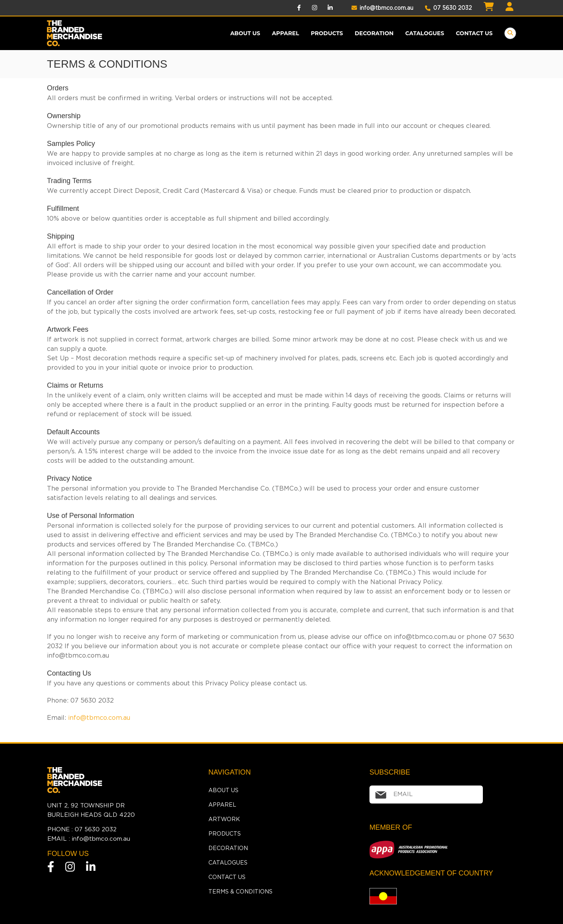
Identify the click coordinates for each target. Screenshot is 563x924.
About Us (245, 33)
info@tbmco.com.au (382, 8)
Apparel (286, 33)
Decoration (374, 33)
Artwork (224, 819)
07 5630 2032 (448, 8)
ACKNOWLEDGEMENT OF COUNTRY (431, 873)
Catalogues (425, 33)
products (327, 33)
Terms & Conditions (240, 892)
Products (225, 834)
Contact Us (474, 33)
